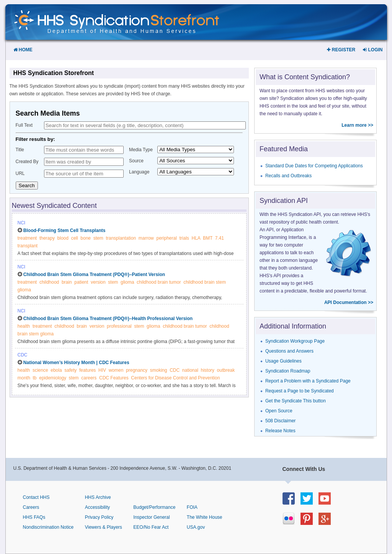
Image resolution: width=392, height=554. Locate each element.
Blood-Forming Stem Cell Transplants (65, 230)
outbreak (226, 370)
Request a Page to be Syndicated (300, 391)
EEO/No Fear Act (151, 527)
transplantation (121, 238)
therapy (47, 238)
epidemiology (53, 378)
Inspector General (151, 517)
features (87, 370)
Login (373, 50)
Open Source (279, 411)
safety (70, 370)
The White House (205, 517)
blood (63, 238)
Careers (31, 507)
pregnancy (137, 370)
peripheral (166, 238)
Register (341, 50)
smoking (159, 370)
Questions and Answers (289, 351)
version (98, 282)
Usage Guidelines (283, 361)
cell (75, 238)
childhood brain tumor (159, 282)
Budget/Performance (154, 507)
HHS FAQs (34, 517)
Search (27, 185)
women (116, 370)
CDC (23, 355)
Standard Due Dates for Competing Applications (314, 166)
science (40, 370)
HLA (196, 238)
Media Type (141, 150)
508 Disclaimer (280, 421)
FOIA (192, 507)
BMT (208, 238)
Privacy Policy (99, 517)
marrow (146, 238)
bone (86, 238)
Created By (27, 162)
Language (139, 172)
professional (119, 326)
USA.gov (196, 527)
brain (67, 282)
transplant (28, 246)
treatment (27, 238)
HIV (102, 370)
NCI (22, 223)
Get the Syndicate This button (296, 401)
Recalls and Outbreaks (288, 176)
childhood (49, 282)
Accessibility (97, 507)
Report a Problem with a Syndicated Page (308, 381)
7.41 (220, 238)
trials (184, 238)
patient (81, 282)
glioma (127, 282)
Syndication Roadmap (288, 371)
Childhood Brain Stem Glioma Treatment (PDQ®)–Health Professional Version (108, 319)
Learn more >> (357, 125)
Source (136, 161)
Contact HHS (36, 497)
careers (89, 378)
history (208, 370)
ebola (56, 370)
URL (20, 173)
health (24, 326)
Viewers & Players (104, 527)
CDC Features (114, 378)
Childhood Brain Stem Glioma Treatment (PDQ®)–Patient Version (94, 275)
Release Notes (280, 431)
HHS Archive (98, 497)
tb (35, 378)
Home (23, 50)
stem (98, 238)
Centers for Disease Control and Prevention (175, 378)
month (24, 378)
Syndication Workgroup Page (295, 341)
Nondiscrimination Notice (48, 527)
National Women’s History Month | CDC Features (76, 363)
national (190, 370)
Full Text (24, 125)
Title (20, 150)
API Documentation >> (349, 302)
